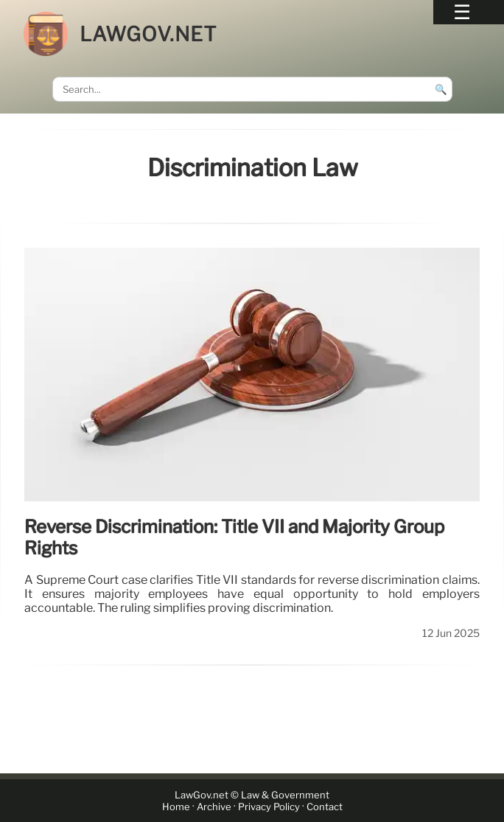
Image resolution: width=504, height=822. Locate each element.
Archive (214, 807)
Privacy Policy (269, 807)
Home (176, 807)
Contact (325, 807)
